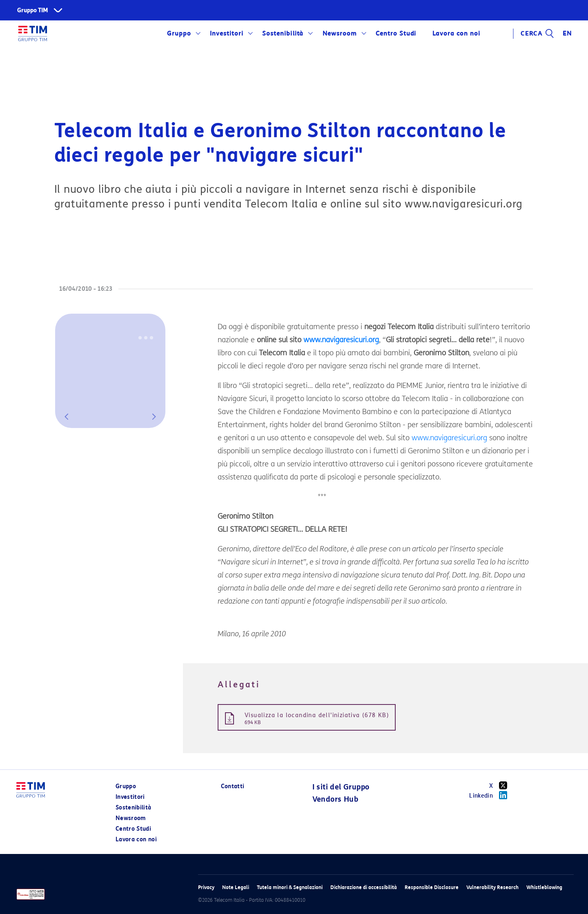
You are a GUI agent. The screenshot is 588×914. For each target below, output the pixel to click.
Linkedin (491, 795)
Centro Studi (396, 33)
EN (567, 33)
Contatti (233, 786)
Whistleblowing (544, 887)
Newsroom (340, 33)
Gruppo (179, 33)
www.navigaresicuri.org (341, 340)
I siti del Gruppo (341, 787)
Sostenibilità (283, 33)
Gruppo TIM (33, 10)
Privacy (206, 887)
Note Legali (236, 887)
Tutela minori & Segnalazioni (290, 887)
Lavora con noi (456, 33)
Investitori (227, 33)
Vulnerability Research (492, 887)
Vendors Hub (335, 799)
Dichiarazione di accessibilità (364, 887)
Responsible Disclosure (432, 887)
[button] (67, 417)
